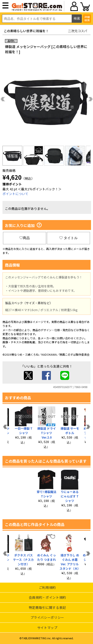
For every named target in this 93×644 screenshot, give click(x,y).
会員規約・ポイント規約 (47, 597)
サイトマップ (47, 628)
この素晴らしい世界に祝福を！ (26, 31)
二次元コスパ (78, 31)
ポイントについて (15, 194)
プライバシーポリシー (47, 617)
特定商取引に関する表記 (47, 607)
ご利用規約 (47, 587)
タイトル (68, 238)
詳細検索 (87, 18)
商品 (25, 238)
